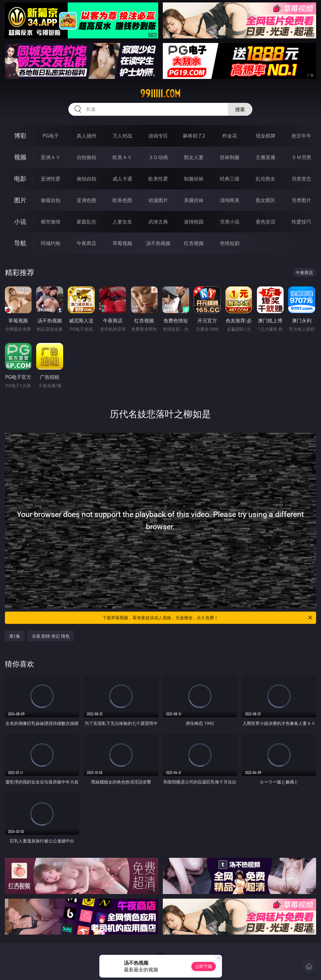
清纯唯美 (230, 200)
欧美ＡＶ (122, 157)
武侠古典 (158, 222)
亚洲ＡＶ (51, 157)
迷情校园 (194, 222)
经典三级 (230, 179)
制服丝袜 (194, 179)
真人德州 (86, 136)
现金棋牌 (266, 136)
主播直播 (266, 157)
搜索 (240, 109)
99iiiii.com (160, 94)
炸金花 (230, 136)
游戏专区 (158, 136)
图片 (20, 200)
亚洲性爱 (51, 179)
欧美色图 (122, 200)
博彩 (20, 136)
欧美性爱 (158, 179)
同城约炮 (51, 243)
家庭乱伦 (86, 222)
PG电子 (51, 136)
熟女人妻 (194, 157)
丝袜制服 (230, 157)
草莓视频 (122, 243)
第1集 (15, 636)
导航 (20, 243)
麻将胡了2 (194, 136)
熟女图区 (266, 200)
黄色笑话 (266, 222)
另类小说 (230, 222)
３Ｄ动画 (158, 157)
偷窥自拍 (51, 200)
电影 (20, 179)
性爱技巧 (301, 222)
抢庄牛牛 (301, 136)
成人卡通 (122, 179)
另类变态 (301, 179)
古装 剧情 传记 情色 (51, 636)
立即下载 (204, 966)
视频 (20, 157)
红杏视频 (194, 243)
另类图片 (301, 200)
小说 (20, 222)
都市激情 (51, 222)
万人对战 (122, 136)
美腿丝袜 (194, 200)
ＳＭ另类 (301, 157)
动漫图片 (158, 200)
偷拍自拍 (86, 179)
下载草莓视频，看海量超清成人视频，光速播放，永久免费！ (208, 618)
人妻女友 (122, 222)
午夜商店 (86, 243)
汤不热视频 (158, 243)
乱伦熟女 (266, 179)
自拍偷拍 (86, 157)
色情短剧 (230, 243)
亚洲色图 (86, 200)
